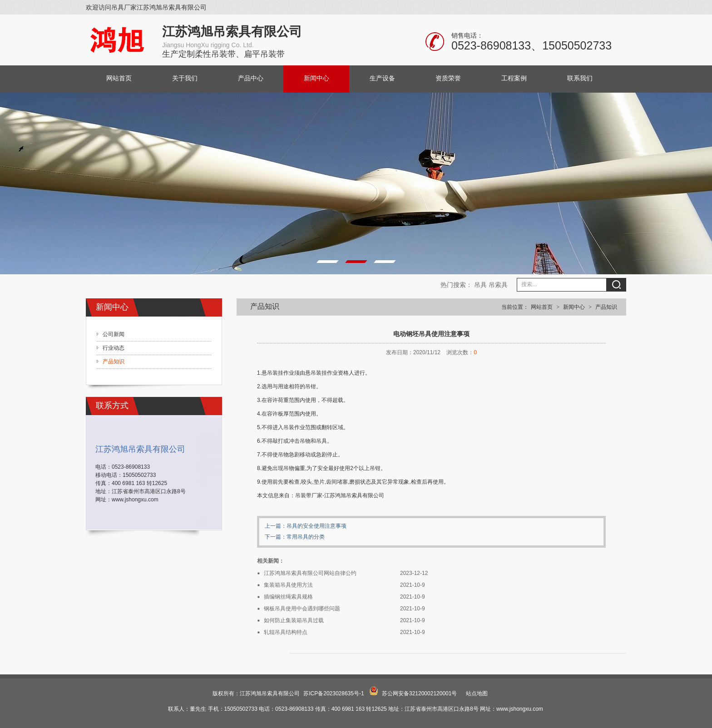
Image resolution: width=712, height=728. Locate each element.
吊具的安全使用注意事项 (316, 526)
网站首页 (119, 78)
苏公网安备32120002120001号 (419, 693)
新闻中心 (316, 78)
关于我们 (185, 78)
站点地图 (477, 693)
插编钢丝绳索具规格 (288, 597)
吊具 (480, 285)
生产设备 (382, 78)
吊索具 (498, 285)
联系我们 (580, 78)
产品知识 (606, 307)
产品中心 (251, 78)
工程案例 (514, 78)
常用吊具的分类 (306, 537)
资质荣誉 (448, 78)
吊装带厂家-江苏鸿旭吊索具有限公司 (340, 495)
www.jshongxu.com (135, 500)
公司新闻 (114, 334)
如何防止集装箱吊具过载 (294, 620)
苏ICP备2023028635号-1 (334, 693)
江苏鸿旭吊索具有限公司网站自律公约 (310, 573)
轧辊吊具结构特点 (286, 632)
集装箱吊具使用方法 (288, 585)
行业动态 (114, 348)
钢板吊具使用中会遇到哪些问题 (302, 609)
